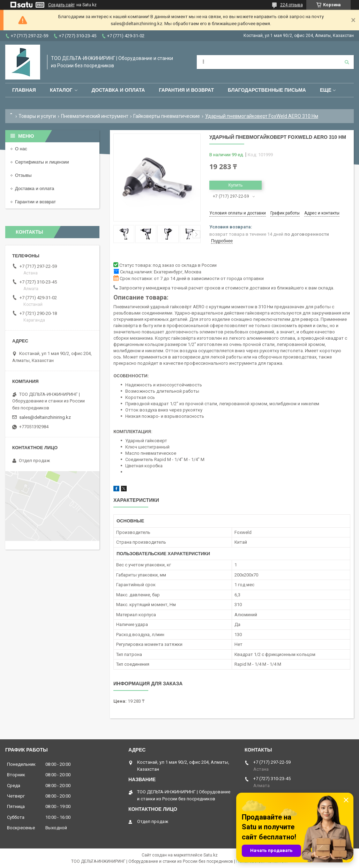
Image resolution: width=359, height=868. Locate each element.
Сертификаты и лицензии (42, 162)
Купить (235, 185)
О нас (21, 149)
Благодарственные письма (267, 90)
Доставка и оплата (118, 90)
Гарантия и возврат (186, 90)
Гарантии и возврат (35, 202)
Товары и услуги (37, 116)
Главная (24, 90)
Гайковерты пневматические (167, 116)
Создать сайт (61, 5)
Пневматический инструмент (95, 116)
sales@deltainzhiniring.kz (45, 417)
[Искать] (347, 62)
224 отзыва (291, 5)
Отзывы (23, 175)
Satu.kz (211, 855)
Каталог (61, 90)
